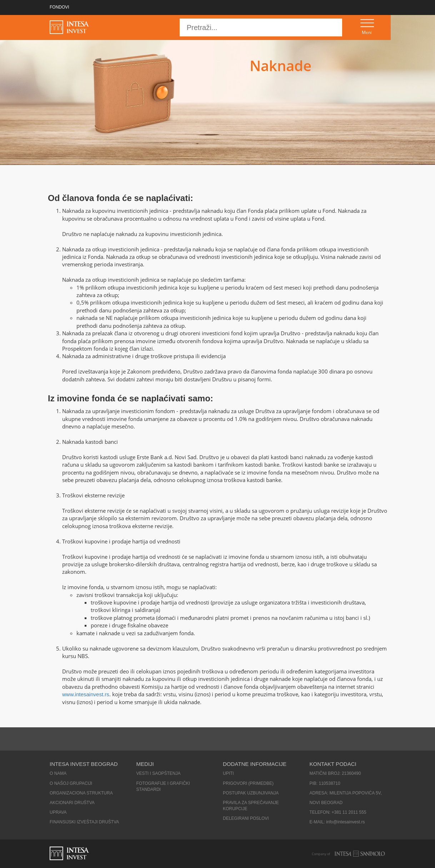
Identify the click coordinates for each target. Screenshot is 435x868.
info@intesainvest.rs (345, 822)
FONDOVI (59, 7)
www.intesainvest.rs (86, 694)
